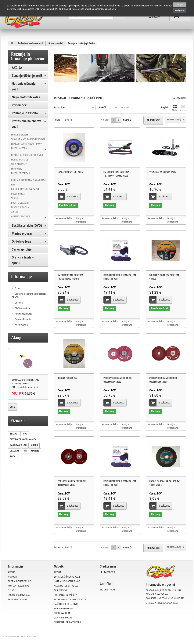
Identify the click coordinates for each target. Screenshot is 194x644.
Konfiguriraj (180, 11)
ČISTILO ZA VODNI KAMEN (23, 439)
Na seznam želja (64, 218)
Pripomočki (20, 105)
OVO (25, 434)
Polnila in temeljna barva (25, 189)
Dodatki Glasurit (20, 203)
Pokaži (103, 107)
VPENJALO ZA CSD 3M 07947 (163, 172)
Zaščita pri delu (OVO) (27, 225)
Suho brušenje (19, 164)
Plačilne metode (22, 308)
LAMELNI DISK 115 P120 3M (70, 172)
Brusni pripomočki (21, 173)
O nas (17, 288)
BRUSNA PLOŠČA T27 (67, 378)
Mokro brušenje (20, 160)
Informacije (22, 277)
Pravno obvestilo (23, 319)
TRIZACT (14, 434)
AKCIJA (17, 68)
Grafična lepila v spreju (23, 260)
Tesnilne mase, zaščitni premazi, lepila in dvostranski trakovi (28, 142)
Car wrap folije (22, 249)
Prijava (154, 17)
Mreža (175, 108)
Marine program (23, 233)
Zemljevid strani (18, 599)
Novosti (13, 577)
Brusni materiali (56, 43)
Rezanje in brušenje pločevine (27, 155)
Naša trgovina (21, 325)
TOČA (13, 456)
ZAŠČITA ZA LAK (18, 445)
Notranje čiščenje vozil (24, 86)
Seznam (183, 108)
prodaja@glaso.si (167, 603)
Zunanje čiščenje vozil (27, 76)
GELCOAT (14, 451)
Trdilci (15, 198)
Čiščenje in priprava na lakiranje (29, 180)
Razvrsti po (59, 107)
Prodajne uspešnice (19, 581)
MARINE (35, 451)
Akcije (17, 338)
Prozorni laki (18, 194)
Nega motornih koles (26, 97)
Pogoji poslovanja (23, 314)
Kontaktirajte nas (19, 586)
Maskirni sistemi (20, 135)
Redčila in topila (20, 207)
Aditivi (15, 212)
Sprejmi (180, 5)
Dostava (18, 303)
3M (25, 451)
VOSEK (34, 445)
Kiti (13, 185)
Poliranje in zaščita (25, 113)
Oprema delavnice (21, 216)
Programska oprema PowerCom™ (23, 637)
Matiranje (17, 169)
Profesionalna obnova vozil (31, 43)
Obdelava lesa (21, 241)
